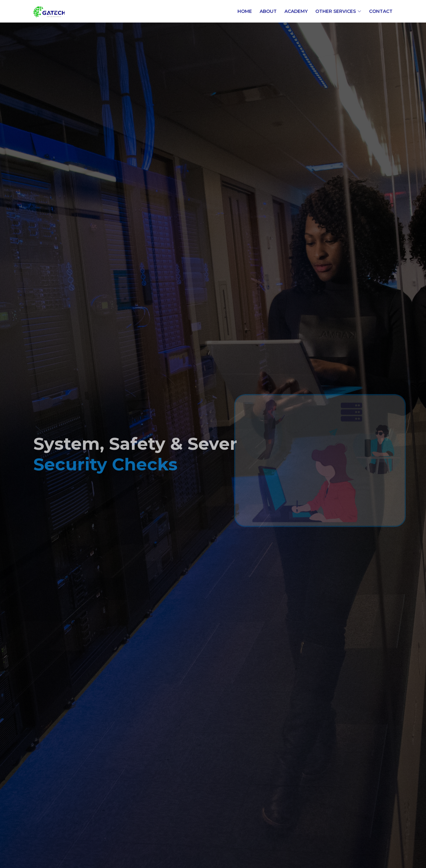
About (268, 11)
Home (245, 11)
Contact (381, 11)
